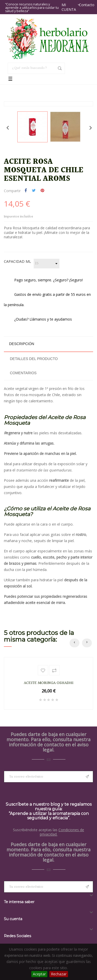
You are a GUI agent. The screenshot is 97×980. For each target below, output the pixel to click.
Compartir (26, 191)
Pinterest (42, 191)
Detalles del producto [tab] (34, 359)
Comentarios (23, 373)
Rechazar (59, 974)
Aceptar (39, 974)
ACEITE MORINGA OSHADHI (49, 683)
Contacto (87, 5)
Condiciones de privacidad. (62, 832)
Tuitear (34, 191)
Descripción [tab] (22, 344)
